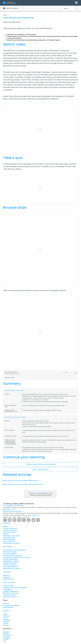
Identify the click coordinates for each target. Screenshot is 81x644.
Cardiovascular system (12, 556)
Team (5, 614)
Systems (7, 577)
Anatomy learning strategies (15, 588)
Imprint (6, 622)
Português (7, 636)
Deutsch (7, 632)
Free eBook (8, 589)
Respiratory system (11, 561)
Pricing (6, 604)
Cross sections (9, 541)
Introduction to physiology (14, 550)
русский (6, 639)
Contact (6, 620)
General (6, 575)
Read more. (12, 509)
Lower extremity (10, 530)
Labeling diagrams (11, 591)
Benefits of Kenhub (11, 593)
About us (7, 611)
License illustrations (11, 605)
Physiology (8, 547)
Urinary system (9, 565)
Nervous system (10, 554)
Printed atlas (8, 586)
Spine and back (9, 532)
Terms (6, 623)
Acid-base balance (10, 567)
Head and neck (9, 538)
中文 (5, 641)
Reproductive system (12, 568)
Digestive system (10, 563)
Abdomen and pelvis (11, 536)
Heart (5, 15)
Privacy (6, 625)
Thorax (6, 534)
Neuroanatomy (9, 539)
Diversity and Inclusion (13, 511)
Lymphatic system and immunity (17, 557)
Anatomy (7, 523)
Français (6, 638)
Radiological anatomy (12, 543)
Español (6, 634)
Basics (6, 527)
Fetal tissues (8, 579)
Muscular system (10, 552)
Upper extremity (10, 528)
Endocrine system (11, 559)
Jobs (5, 618)
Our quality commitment (13, 506)
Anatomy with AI (10, 597)
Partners (7, 616)
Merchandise (8, 607)
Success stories (9, 595)
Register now (34, 493)
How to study (9, 582)
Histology (7, 572)
